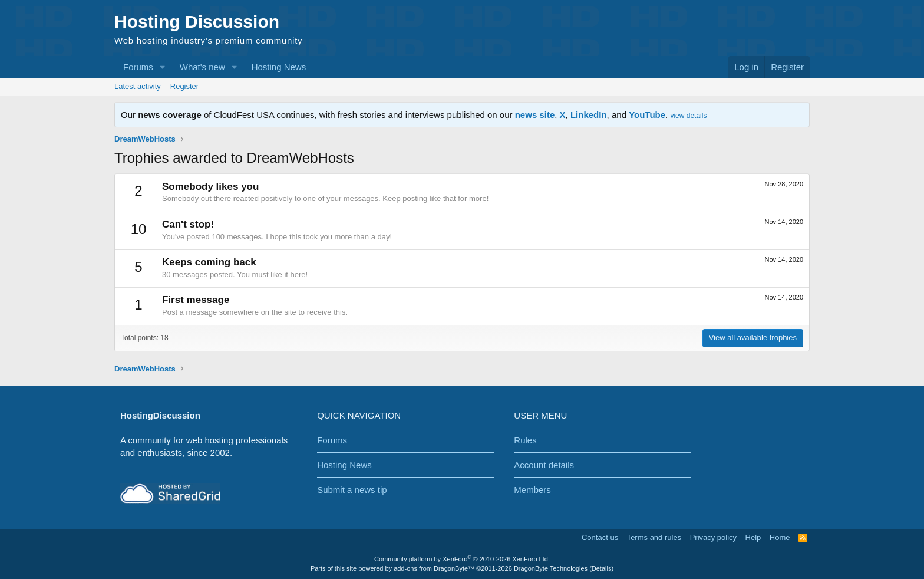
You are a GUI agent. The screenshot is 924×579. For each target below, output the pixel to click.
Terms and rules (654, 537)
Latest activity (138, 86)
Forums (138, 67)
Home (780, 537)
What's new (202, 67)
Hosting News (279, 67)
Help (753, 537)
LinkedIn (589, 115)
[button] (163, 67)
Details (602, 568)
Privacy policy (713, 537)
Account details (544, 465)
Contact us (600, 537)
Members (532, 490)
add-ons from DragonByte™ (434, 568)
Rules (525, 440)
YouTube (647, 115)
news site (535, 115)
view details (688, 116)
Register (184, 86)
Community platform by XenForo (462, 559)
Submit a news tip (352, 490)
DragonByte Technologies (551, 568)
